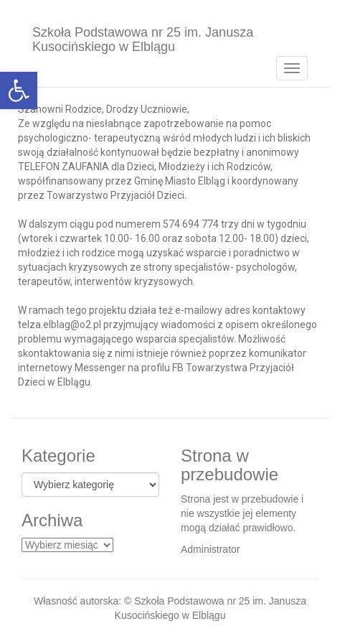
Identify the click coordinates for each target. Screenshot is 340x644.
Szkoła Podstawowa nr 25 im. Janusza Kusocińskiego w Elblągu (143, 38)
